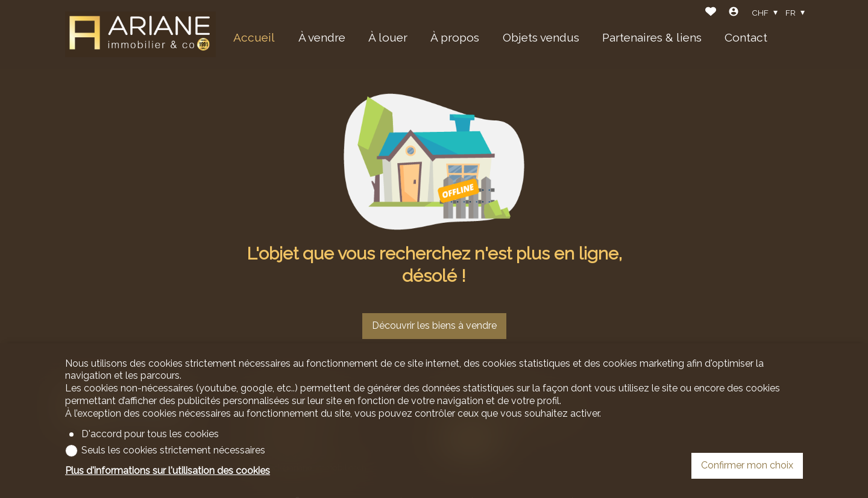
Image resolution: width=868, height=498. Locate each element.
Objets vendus (541, 37)
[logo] (140, 34)
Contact (746, 37)
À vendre (322, 37)
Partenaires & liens (652, 37)
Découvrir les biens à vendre (434, 325)
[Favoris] (711, 13)
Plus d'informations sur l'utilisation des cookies (168, 471)
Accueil (254, 37)
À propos (455, 37)
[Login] (734, 13)
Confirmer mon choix (747, 465)
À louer (388, 37)
